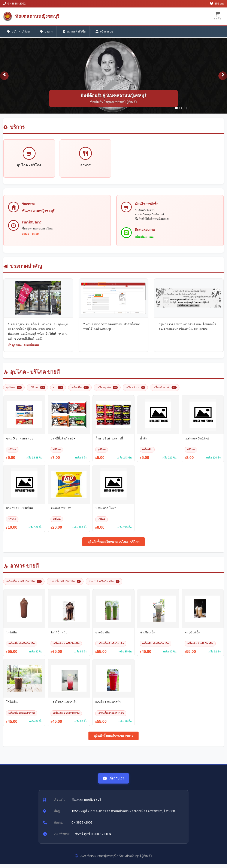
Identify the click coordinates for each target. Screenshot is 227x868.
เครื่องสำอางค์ (165, 391)
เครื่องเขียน (135, 391)
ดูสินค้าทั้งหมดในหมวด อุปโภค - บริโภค (113, 546)
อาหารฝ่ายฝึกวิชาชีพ (104, 585)
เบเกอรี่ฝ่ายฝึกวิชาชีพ (65, 585)
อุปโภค (14, 391)
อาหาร (50, 32)
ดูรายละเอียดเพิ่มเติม (23, 349)
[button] (4, 79)
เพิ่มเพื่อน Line (145, 241)
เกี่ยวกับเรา (113, 782)
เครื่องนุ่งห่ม (107, 391)
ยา (58, 391)
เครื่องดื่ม (80, 391)
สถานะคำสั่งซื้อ (80, 32)
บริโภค (37, 391)
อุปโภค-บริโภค (20, 32)
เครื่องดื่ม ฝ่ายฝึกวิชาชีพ (24, 585)
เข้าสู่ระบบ (112, 32)
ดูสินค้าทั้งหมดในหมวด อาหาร (114, 740)
